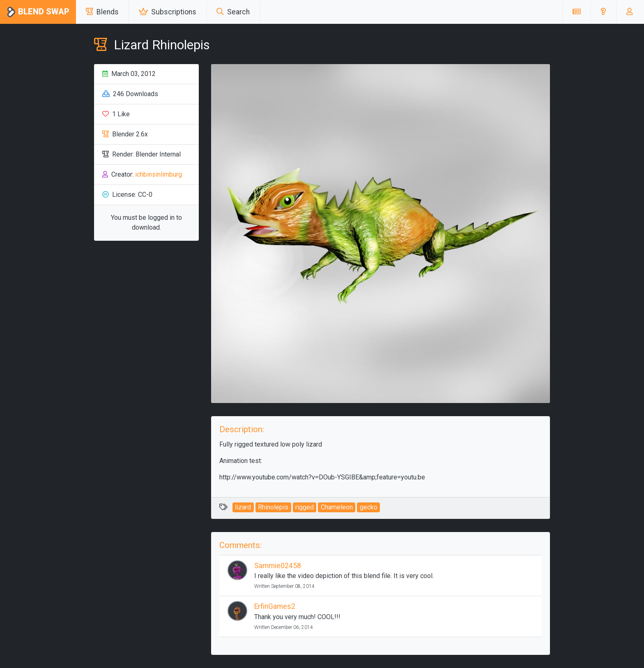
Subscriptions (168, 12)
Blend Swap (38, 12)
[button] (603, 12)
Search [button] (233, 12)
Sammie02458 (278, 566)
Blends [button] (102, 12)
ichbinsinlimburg (159, 174)
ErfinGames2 (275, 606)
